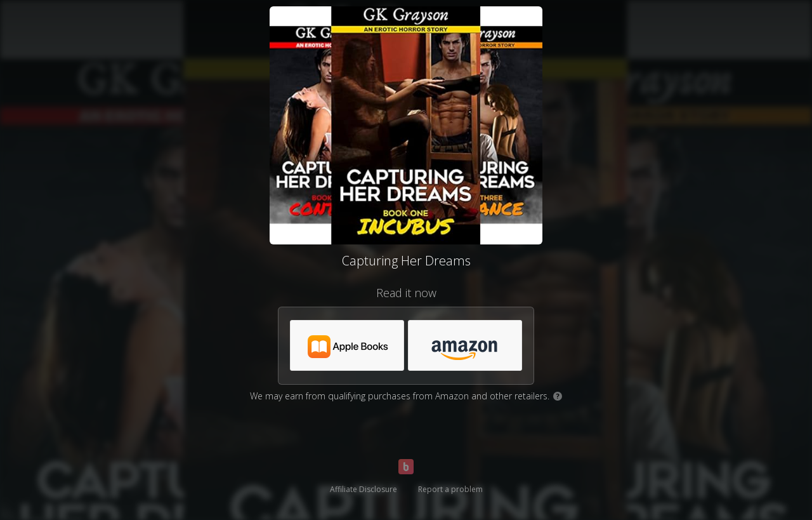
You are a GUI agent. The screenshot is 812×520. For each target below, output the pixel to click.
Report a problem (450, 489)
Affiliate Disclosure (363, 489)
